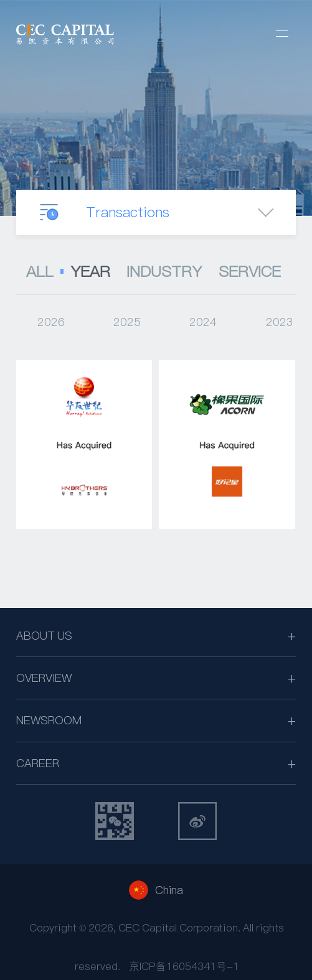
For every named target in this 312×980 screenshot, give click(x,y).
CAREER (38, 763)
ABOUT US (44, 636)
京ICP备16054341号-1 (184, 966)
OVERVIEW (44, 678)
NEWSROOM (49, 720)
